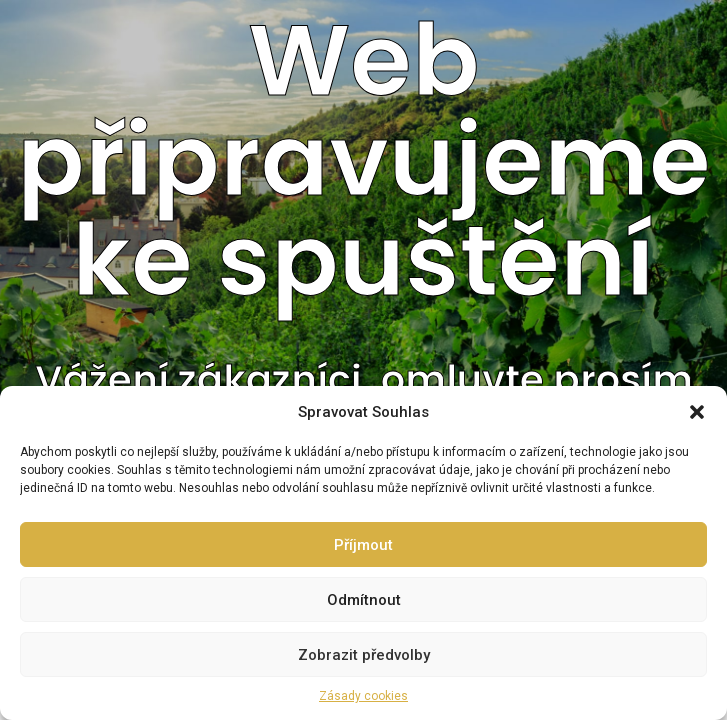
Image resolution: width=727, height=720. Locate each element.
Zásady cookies (363, 696)
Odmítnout (364, 600)
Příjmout (363, 545)
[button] (697, 412)
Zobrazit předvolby (364, 655)
